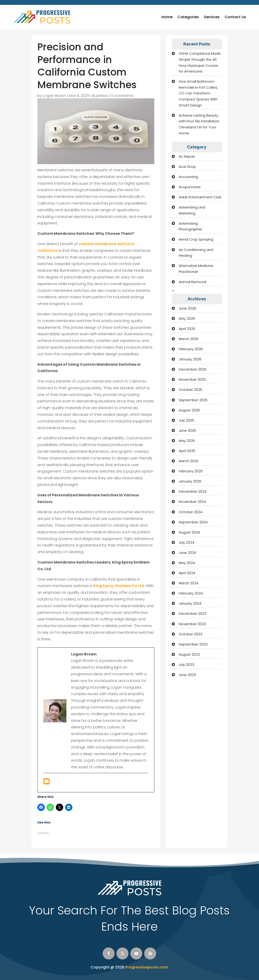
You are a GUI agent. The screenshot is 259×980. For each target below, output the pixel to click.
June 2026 (187, 308)
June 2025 (187, 430)
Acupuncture (190, 187)
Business (100, 96)
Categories (188, 17)
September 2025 (193, 400)
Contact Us (235, 17)
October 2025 (191, 390)
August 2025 (189, 410)
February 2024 (191, 593)
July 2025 (186, 420)
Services (212, 17)
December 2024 (193, 491)
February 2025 (191, 471)
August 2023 (189, 654)
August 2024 (189, 532)
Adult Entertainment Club (200, 197)
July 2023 (186, 665)
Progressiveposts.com (147, 967)
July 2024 (186, 542)
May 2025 (187, 441)
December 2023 (193, 614)
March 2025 (189, 461)
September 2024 (193, 522)
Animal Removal (192, 282)
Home (167, 17)
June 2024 (187, 553)
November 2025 (192, 379)
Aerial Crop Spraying (196, 239)
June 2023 (187, 675)
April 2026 (187, 329)
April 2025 (187, 451)
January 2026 (190, 359)
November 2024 (192, 502)
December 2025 (193, 369)
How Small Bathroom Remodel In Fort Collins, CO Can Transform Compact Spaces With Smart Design (198, 93)
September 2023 (193, 644)
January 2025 (190, 481)
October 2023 (191, 634)
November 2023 (192, 624)
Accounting (188, 177)
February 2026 (191, 349)
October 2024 (191, 512)
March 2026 (189, 339)
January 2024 (190, 603)
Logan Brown (55, 96)
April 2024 (187, 573)
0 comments (122, 96)
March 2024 (189, 583)
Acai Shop (187, 167)
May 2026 (187, 318)
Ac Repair (187, 156)
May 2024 (187, 563)
